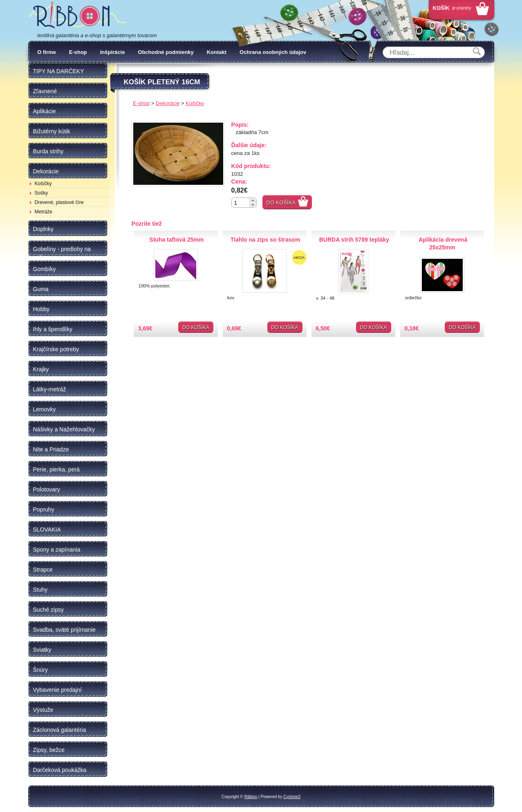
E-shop (78, 52)
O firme (47, 52)
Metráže (44, 212)
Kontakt (217, 52)
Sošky (41, 193)
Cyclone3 (292, 797)
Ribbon (251, 797)
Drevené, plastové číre (59, 202)
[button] (253, 200)
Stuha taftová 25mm (176, 240)
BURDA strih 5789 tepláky (354, 240)
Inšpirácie (113, 52)
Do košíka (281, 203)
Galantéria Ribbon (77, 16)
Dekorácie (168, 103)
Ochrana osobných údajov (273, 52)
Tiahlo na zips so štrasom (265, 240)
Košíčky (43, 184)
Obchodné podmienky (166, 52)
